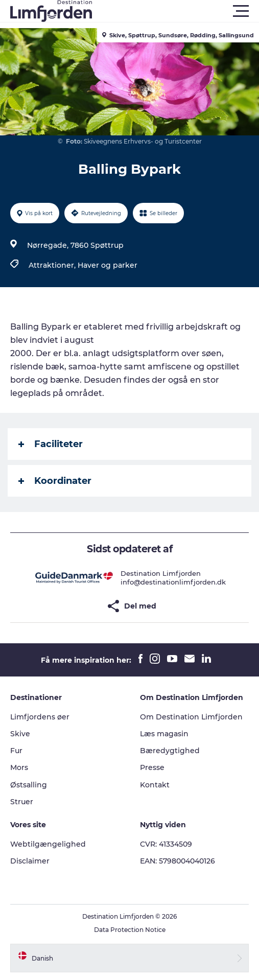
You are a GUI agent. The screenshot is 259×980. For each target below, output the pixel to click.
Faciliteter (51, 444)
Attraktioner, (53, 265)
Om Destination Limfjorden (191, 717)
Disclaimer (30, 861)
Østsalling (29, 785)
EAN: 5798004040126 (178, 861)
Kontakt (155, 785)
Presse (152, 767)
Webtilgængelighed (48, 844)
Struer (22, 802)
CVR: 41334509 (166, 844)
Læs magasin (164, 734)
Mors (19, 767)
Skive (20, 734)
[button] (175, 11)
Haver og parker (108, 265)
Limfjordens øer (40, 717)
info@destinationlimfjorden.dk (173, 582)
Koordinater (55, 481)
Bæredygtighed (170, 751)
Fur (16, 751)
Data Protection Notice (130, 930)
